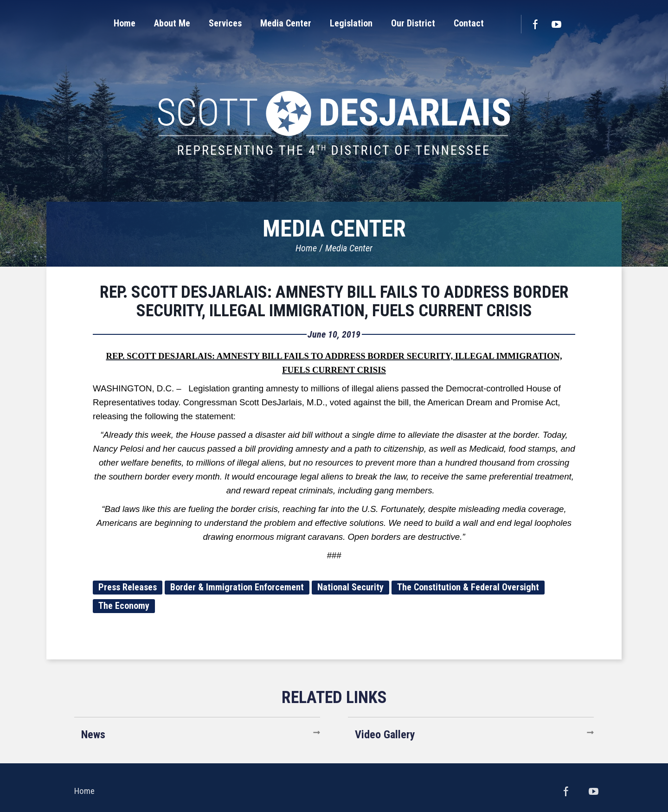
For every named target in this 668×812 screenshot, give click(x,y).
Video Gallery (385, 735)
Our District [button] (413, 23)
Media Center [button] (286, 23)
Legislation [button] (351, 23)
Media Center (349, 248)
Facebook (535, 24)
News (93, 735)
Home (306, 248)
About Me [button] (172, 23)
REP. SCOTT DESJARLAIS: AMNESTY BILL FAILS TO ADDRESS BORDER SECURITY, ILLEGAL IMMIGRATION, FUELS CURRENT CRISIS (334, 301)
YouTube (557, 24)
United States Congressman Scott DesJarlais (334, 123)
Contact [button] (469, 23)
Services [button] (225, 23)
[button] (172, 23)
